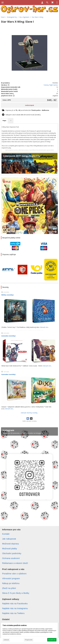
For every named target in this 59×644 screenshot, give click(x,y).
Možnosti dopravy (11, 544)
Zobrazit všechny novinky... (29, 413)
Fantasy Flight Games (51, 85)
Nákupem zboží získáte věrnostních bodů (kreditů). (23, 115)
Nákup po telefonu (11, 583)
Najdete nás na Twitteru (13, 613)
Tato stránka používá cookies (15, 625)
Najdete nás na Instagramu (15, 608)
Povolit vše (52, 640)
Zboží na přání (9, 588)
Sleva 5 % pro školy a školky (16, 593)
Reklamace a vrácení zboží (15, 563)
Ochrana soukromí (11, 558)
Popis (4, 121)
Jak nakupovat (9, 539)
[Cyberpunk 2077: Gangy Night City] (29, 164)
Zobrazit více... (44, 327)
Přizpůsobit (29, 640)
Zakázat (6, 640)
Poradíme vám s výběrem (14, 574)
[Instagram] (29, 475)
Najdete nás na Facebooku (15, 603)
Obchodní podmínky (12, 553)
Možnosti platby (10, 548)
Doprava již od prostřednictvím (27, 110)
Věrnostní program (11, 578)
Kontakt (6, 534)
